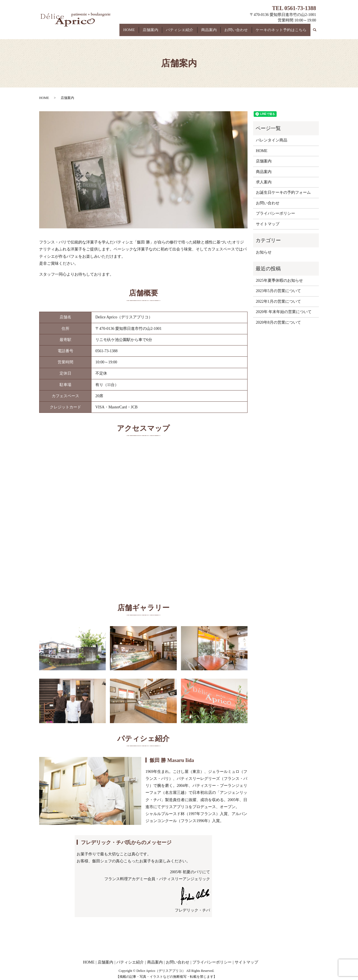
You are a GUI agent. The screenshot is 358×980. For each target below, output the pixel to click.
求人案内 (264, 182)
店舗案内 (164, 33)
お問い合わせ (241, 33)
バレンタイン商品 (272, 140)
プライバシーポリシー (275, 213)
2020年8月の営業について (278, 322)
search (318, 31)
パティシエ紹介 (190, 33)
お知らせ (264, 252)
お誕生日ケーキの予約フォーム (283, 192)
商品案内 (216, 33)
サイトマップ (268, 224)
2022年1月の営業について (278, 301)
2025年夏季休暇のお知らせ (279, 280)
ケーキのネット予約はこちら (283, 33)
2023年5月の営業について (278, 291)
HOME (146, 33)
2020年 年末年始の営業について (284, 312)
